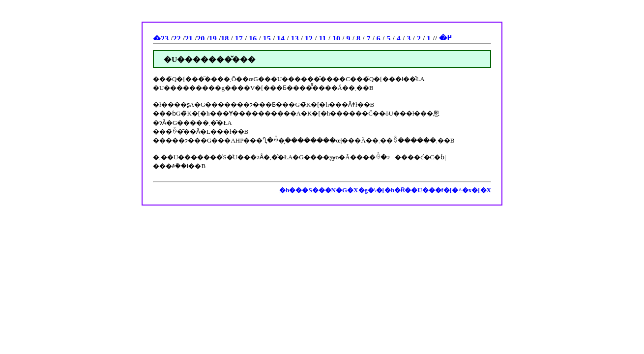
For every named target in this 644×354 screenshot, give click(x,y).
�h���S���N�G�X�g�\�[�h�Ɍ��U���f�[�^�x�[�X (385, 190)
